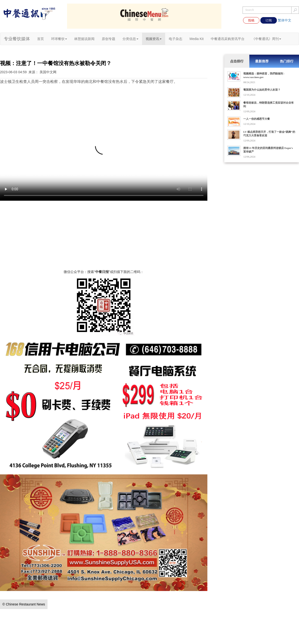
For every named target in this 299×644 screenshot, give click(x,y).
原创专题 (109, 39)
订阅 (269, 20)
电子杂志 (176, 39)
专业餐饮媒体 (17, 39)
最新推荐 (262, 61)
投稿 (251, 20)
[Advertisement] (104, 236)
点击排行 (237, 61)
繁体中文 (285, 20)
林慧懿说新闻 (84, 39)
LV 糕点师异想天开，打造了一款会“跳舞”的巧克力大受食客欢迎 (269, 134)
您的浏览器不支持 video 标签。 (104, 149)
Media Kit (197, 39)
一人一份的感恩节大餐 (257, 119)
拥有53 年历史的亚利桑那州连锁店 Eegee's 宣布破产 (268, 150)
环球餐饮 (59, 39)
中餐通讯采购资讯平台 (228, 39)
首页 (41, 39)
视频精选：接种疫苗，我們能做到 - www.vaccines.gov (264, 75)
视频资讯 (154, 39)
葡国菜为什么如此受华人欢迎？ (262, 90)
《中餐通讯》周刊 (266, 39)
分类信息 (130, 39)
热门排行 (287, 61)
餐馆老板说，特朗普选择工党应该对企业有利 (268, 104)
